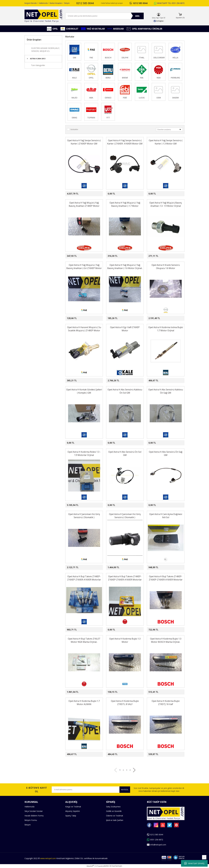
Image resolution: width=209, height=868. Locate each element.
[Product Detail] (73, 150)
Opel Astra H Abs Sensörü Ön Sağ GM (166, 453)
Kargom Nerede (31, 3)
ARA (137, 16)
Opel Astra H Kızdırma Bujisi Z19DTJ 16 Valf (166, 703)
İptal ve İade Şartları (115, 820)
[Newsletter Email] (91, 790)
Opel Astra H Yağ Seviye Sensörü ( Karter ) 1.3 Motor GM (166, 142)
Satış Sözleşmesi (113, 807)
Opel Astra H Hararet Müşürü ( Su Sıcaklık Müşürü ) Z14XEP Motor (84, 329)
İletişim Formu (31, 820)
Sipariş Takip (71, 816)
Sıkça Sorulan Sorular (34, 811)
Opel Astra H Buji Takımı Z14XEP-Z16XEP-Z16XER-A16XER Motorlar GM (84, 578)
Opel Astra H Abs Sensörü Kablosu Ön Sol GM (125, 391)
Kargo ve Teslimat (73, 807)
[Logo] (43, 16)
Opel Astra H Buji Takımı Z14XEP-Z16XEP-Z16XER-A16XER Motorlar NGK (125, 578)
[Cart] (180, 16)
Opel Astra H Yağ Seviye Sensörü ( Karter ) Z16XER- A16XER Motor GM (125, 142)
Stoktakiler (74, 129)
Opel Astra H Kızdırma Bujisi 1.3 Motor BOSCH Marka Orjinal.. (166, 640)
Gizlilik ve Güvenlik (114, 811)
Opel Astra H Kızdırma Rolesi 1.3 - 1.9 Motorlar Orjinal (84, 453)
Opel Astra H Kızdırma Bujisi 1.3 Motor (125, 640)
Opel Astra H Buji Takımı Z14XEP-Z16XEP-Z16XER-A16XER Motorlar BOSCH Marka (166, 578)
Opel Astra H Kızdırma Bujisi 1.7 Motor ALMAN (84, 703)
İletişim (67, 3)
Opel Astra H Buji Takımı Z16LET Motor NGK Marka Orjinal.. (84, 640)
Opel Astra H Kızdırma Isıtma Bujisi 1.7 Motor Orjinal (166, 329)
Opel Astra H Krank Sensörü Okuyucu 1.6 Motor (166, 267)
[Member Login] (159, 15)
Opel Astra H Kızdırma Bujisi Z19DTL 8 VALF (125, 703)
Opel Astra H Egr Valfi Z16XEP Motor (125, 329)
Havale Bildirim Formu (34, 816)
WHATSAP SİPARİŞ (194, 863)
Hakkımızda (43, 3)
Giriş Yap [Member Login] (155, 18)
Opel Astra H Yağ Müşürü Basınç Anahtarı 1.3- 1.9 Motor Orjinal (166, 204)
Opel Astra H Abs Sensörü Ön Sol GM (125, 453)
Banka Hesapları (56, 3)
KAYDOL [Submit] (125, 790)
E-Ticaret (99, 866)
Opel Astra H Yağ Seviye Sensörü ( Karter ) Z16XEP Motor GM (84, 142)
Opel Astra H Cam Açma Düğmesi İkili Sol (166, 516)
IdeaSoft (90, 866)
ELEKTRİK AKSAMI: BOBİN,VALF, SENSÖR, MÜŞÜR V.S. (46, 50)
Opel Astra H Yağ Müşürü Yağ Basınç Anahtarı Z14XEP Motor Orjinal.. (84, 204)
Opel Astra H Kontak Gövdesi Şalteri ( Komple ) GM (84, 391)
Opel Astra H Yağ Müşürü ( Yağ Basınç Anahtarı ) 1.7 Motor (125, 204)
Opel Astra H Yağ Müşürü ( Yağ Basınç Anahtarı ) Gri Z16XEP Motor (84, 267)
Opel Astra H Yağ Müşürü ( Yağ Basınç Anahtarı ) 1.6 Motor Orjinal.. (125, 267)
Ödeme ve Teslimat (115, 816)
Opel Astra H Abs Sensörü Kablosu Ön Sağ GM (166, 391)
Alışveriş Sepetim (73, 811)
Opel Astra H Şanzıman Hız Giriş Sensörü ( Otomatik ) (84, 516)
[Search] (104, 16)
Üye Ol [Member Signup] (163, 18)
